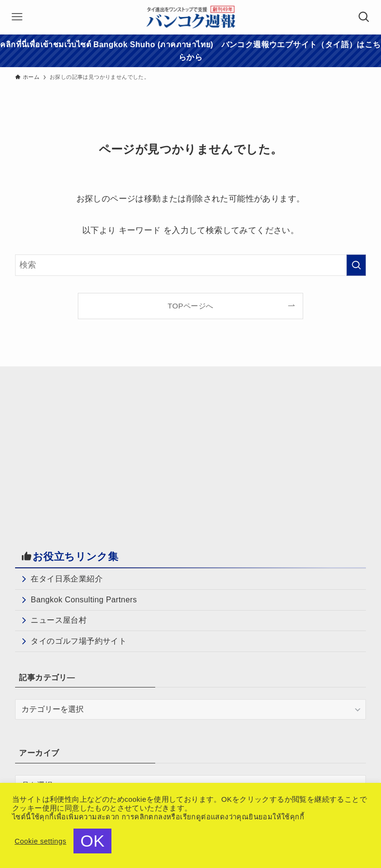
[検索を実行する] (356, 265)
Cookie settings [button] (40, 841)
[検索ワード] (190, 265)
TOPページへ (191, 306)
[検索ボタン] (364, 17)
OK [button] (92, 841)
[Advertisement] (97, 450)
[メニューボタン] (17, 17)
